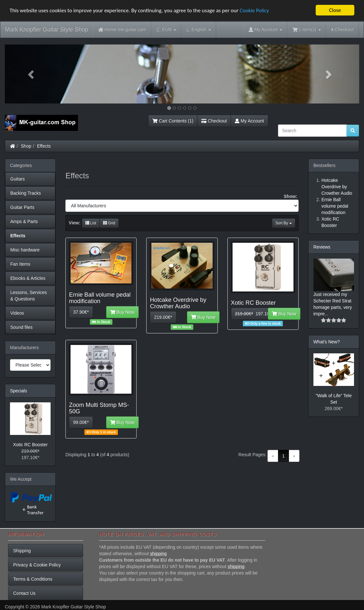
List (91, 223)
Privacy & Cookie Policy (37, 565)
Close (335, 10)
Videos (17, 313)
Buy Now (122, 312)
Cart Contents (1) (173, 121)
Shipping (22, 551)
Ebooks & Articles (28, 278)
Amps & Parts (24, 221)
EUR (166, 30)
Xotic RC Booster (30, 445)
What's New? (327, 342)
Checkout (342, 30)
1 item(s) (307, 30)
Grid (109, 223)
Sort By (284, 223)
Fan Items (20, 264)
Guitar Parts (22, 207)
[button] (31, 74)
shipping (158, 554)
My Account (249, 121)
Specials (19, 391)
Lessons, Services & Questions (29, 296)
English (199, 30)
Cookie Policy (254, 10)
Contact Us (24, 593)
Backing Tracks (26, 193)
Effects (44, 146)
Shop (26, 146)
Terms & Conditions (33, 579)
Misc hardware (25, 250)
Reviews (322, 247)
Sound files (21, 327)
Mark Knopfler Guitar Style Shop (47, 30)
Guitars (18, 179)
